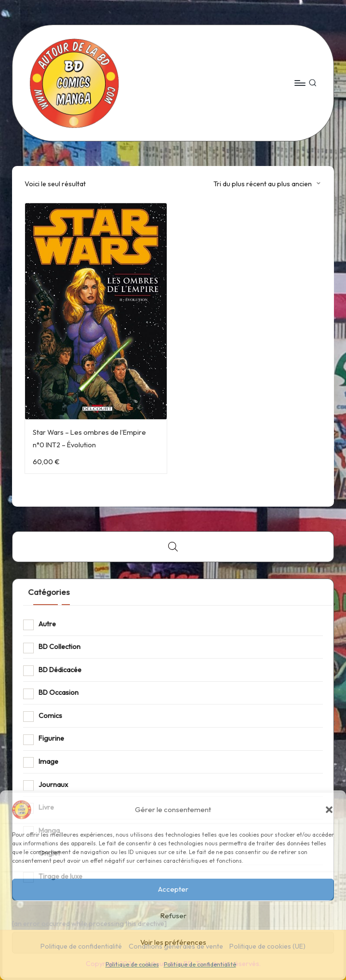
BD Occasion (59, 692)
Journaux (53, 785)
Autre (47, 624)
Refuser (173, 916)
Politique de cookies (132, 964)
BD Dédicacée (60, 670)
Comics (50, 716)
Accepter (173, 889)
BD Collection (60, 647)
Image (48, 761)
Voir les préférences (173, 942)
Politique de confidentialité (200, 964)
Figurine (51, 738)
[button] (329, 810)
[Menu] (299, 83)
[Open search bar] (173, 546)
